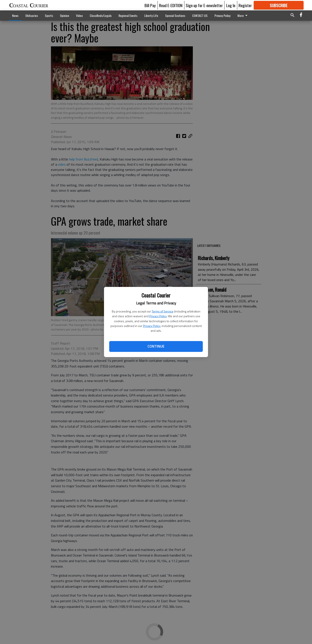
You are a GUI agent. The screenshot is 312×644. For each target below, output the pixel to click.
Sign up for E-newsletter (204, 5)
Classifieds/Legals (101, 15)
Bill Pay (150, 5)
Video (79, 15)
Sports (49, 15)
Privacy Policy (158, 316)
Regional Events (128, 15)
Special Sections (175, 15)
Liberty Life (151, 15)
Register (245, 5)
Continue (156, 346)
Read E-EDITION (171, 5)
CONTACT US (200, 15)
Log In (231, 5)
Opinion (65, 15)
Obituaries (32, 15)
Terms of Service (162, 311)
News (15, 15)
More (243, 15)
